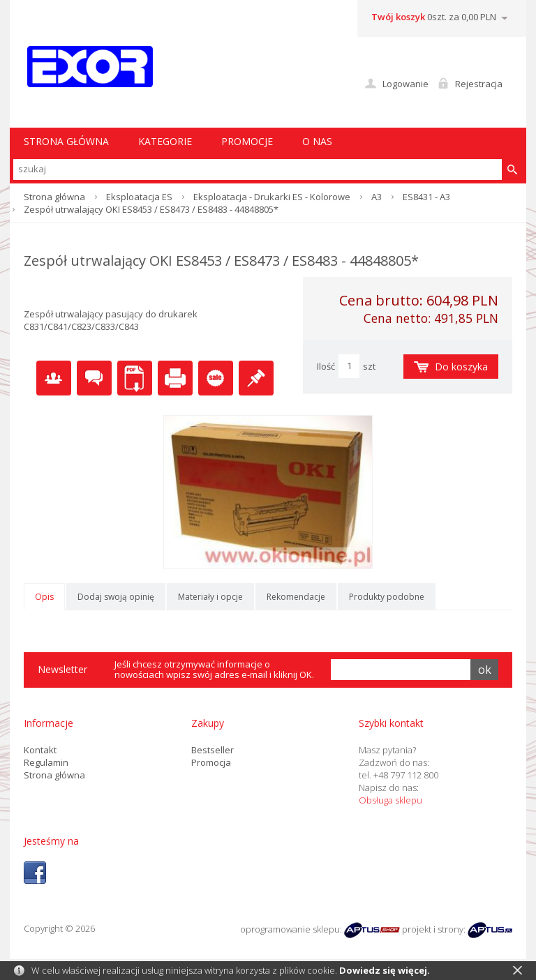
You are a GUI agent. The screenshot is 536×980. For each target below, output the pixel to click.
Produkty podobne (387, 597)
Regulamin (46, 762)
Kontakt (40, 750)
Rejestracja (479, 84)
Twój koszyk (398, 17)
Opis (44, 597)
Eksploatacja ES (139, 197)
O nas (317, 141)
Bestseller (213, 750)
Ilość (326, 366)
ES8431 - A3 (426, 197)
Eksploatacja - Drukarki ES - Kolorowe (272, 197)
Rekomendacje (296, 597)
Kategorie (165, 141)
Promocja (211, 762)
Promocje (247, 141)
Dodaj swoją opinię (116, 597)
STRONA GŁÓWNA (66, 141)
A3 (377, 197)
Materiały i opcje (210, 597)
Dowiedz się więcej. (385, 970)
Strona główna (54, 197)
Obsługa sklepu (390, 800)
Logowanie (405, 84)
